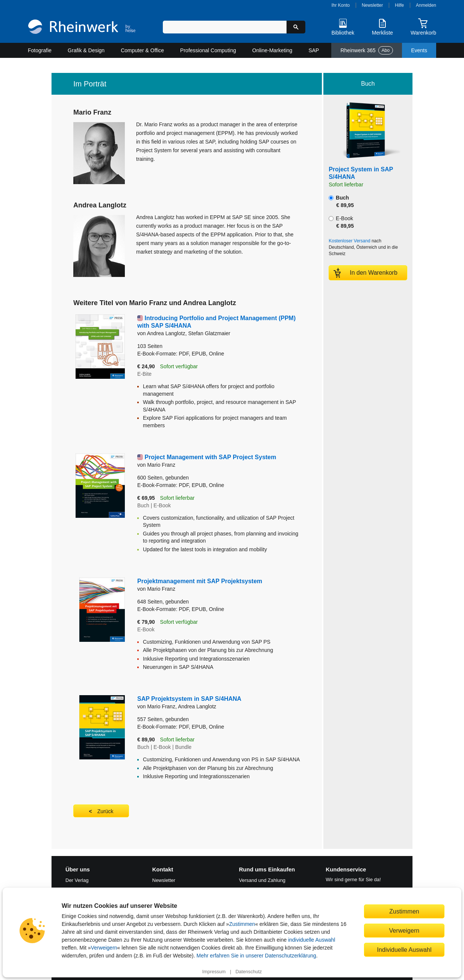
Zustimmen (242, 924)
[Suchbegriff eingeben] (225, 27)
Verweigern (104, 948)
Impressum (214, 972)
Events (419, 50)
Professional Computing (208, 50)
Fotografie (40, 50)
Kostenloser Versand (350, 241)
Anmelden (426, 5)
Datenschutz (249, 972)
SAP (314, 50)
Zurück (105, 811)
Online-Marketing (272, 50)
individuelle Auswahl (312, 940)
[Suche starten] (296, 27)
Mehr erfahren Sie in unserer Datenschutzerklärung (256, 956)
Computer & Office (142, 50)
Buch (341, 201)
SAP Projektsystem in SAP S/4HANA (189, 699)
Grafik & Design (86, 50)
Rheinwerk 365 (367, 50)
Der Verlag (77, 880)
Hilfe (399, 5)
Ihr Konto (341, 5)
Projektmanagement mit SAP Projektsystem (200, 581)
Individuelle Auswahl (404, 950)
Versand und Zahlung (262, 880)
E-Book (341, 222)
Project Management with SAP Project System (210, 457)
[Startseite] (82, 28)
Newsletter (372, 5)
